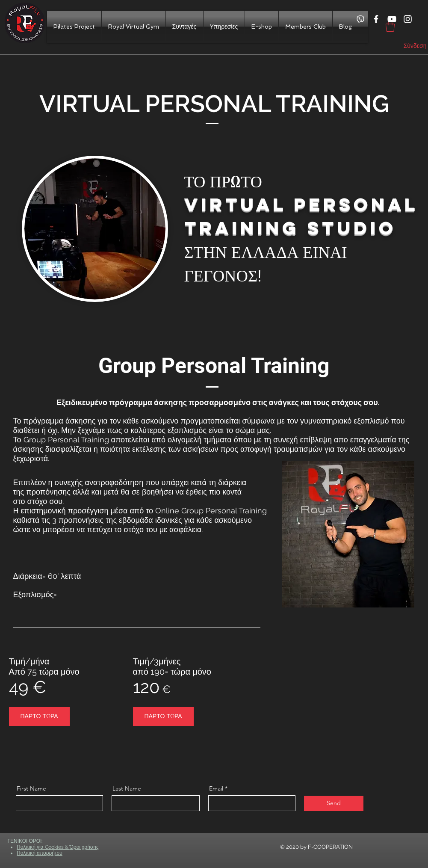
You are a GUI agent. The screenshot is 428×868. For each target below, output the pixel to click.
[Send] (334, 803)
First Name (31, 788)
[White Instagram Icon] (408, 19)
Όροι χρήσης (84, 847)
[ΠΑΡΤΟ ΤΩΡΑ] (39, 717)
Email (216, 788)
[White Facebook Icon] (376, 19)
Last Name (127, 788)
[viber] (360, 19)
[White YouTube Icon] (392, 19)
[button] (390, 26)
